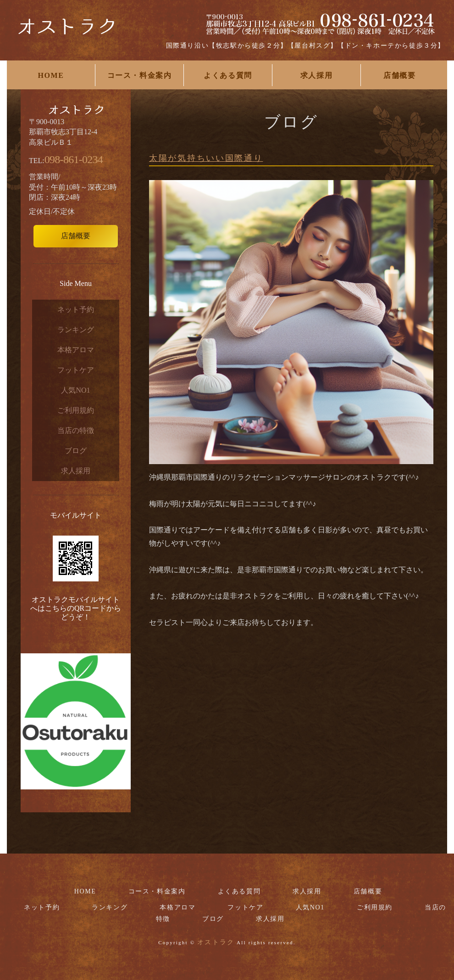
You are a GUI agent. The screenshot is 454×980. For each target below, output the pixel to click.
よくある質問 (228, 75)
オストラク (216, 942)
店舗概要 (399, 75)
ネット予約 (76, 309)
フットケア (76, 370)
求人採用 (316, 75)
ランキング (76, 330)
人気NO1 (75, 390)
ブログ (76, 451)
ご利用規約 (76, 410)
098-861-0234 (74, 159)
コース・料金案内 (140, 75)
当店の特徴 (76, 430)
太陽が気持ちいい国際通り (206, 158)
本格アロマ (76, 350)
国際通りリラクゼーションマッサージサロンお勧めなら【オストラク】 (66, 32)
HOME (51, 75)
